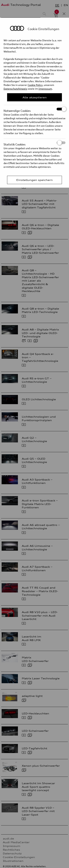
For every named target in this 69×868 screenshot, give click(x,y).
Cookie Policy (35, 85)
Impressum (45, 89)
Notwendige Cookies (34, 109)
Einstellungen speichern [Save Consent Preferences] (34, 180)
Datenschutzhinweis (15, 89)
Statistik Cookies (34, 143)
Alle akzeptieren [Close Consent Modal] (35, 97)
